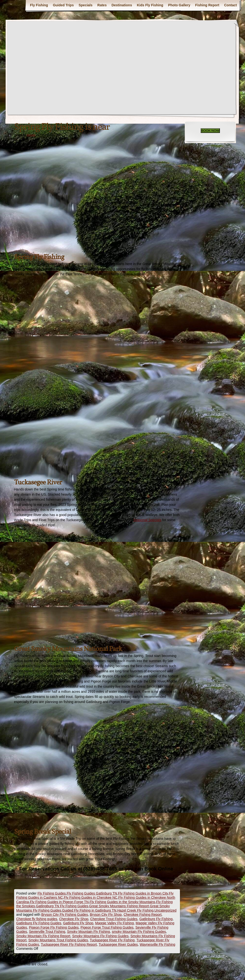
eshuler (31, 135)
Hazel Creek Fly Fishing (135, 910)
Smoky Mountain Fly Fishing (88, 932)
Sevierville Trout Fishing (47, 932)
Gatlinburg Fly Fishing (156, 919)
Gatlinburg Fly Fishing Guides (39, 923)
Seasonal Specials (147, 520)
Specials (85, 5)
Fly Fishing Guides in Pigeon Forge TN (59, 902)
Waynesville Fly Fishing (157, 944)
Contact (230, 5)
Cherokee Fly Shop (74, 919)
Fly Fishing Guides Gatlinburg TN (92, 893)
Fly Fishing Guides (52, 893)
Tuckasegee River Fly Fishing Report (69, 944)
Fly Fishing (39, 5)
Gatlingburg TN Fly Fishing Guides (62, 906)
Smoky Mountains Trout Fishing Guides (58, 940)
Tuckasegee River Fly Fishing (112, 940)
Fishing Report (207, 5)
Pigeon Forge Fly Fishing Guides (54, 927)
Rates (102, 5)
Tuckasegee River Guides (118, 944)
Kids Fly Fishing (150, 5)
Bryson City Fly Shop (106, 915)
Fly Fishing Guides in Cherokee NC (91, 897)
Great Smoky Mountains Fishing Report (119, 906)
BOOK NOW (210, 131)
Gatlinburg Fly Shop (78, 923)
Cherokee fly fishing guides (37, 919)
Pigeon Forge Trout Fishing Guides (107, 927)
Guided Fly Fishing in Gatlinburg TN (89, 910)
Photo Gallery (179, 5)
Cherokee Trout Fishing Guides (114, 919)
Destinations (122, 5)
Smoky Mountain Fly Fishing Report (43, 936)
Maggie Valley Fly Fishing (114, 923)
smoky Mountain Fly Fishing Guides (139, 932)
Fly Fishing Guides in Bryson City (143, 893)
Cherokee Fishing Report (143, 915)
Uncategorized (166, 910)
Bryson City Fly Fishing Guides (64, 915)
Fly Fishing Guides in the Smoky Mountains (122, 902)
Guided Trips (63, 5)
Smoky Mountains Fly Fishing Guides (100, 936)
